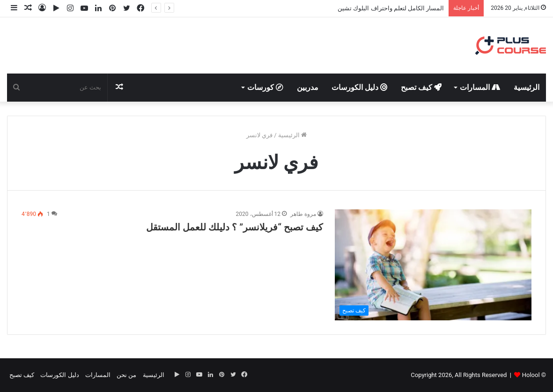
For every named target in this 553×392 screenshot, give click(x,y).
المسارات (480, 87)
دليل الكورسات (360, 87)
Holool (531, 375)
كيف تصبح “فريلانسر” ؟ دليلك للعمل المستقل (235, 227)
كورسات (265, 87)
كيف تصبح (421, 87)
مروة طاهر (303, 214)
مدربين (308, 87)
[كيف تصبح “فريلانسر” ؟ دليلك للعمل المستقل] (433, 265)
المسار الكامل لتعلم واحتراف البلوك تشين (391, 8)
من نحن (126, 375)
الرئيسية (527, 87)
